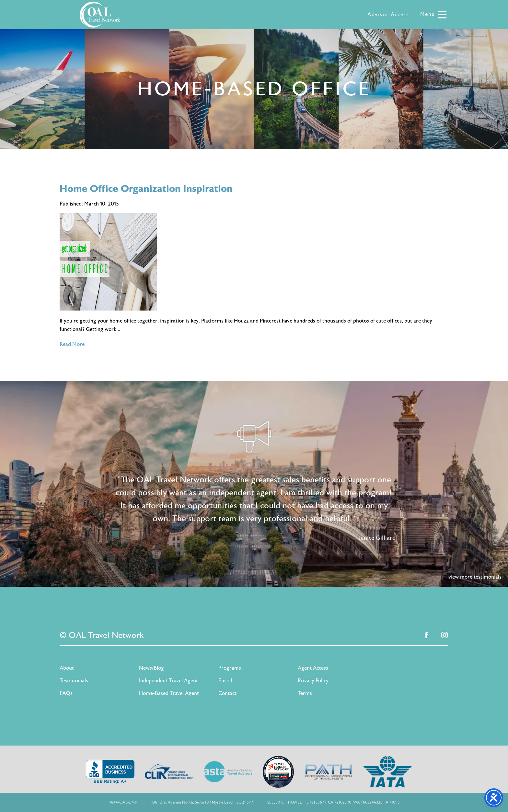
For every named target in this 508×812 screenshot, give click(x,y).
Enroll (225, 681)
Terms (305, 693)
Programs (230, 668)
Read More (72, 344)
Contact (227, 693)
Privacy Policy (313, 681)
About (67, 668)
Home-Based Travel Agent (169, 693)
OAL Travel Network (100, 15)
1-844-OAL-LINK (123, 802)
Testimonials (74, 681)
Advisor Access (388, 15)
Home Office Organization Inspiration (146, 189)
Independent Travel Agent (168, 681)
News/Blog (151, 668)
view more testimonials (475, 577)
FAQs (66, 693)
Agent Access (313, 668)
